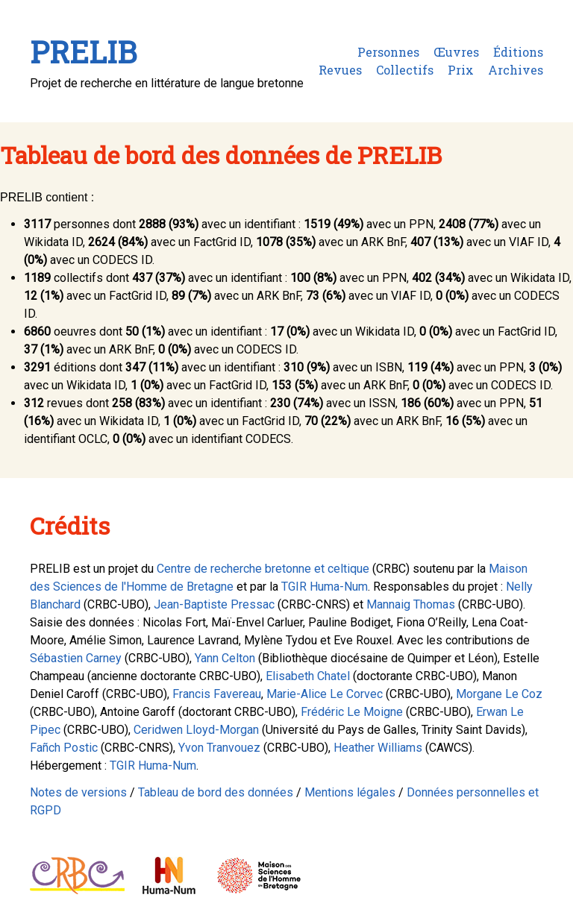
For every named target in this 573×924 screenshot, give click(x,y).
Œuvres (456, 52)
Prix (461, 70)
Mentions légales (350, 792)
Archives (516, 70)
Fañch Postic (64, 748)
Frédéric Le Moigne (352, 712)
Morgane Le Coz (499, 694)
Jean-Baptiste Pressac (214, 604)
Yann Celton (225, 658)
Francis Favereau (217, 694)
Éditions (518, 52)
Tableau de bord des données (216, 792)
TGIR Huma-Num (325, 587)
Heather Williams (378, 748)
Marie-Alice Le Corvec (325, 694)
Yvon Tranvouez (219, 748)
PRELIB (83, 52)
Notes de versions (78, 792)
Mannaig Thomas (411, 604)
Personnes (388, 52)
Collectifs (405, 70)
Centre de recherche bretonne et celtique (263, 569)
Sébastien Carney (76, 658)
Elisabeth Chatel (308, 676)
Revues (340, 70)
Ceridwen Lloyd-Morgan (196, 730)
